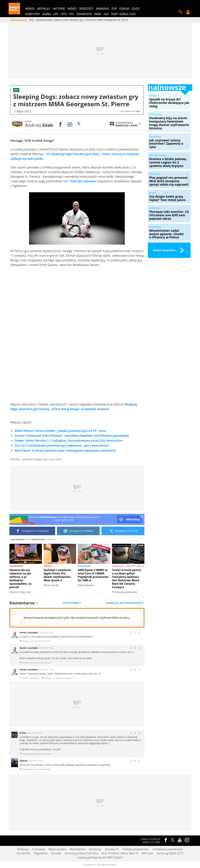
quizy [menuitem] (135, 9)
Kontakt (56, 853)
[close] (142, 517)
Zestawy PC (112, 849)
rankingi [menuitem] (102, 9)
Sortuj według (72, 603)
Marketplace (78, 849)
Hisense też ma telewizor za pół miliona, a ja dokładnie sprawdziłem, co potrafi (20, 579)
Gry (28, 539)
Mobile (48, 566)
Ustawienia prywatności (168, 849)
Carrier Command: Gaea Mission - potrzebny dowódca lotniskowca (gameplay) (72, 435)
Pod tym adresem (83, 181)
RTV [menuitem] (71, 14)
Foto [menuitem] (64, 14)
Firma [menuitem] (98, 14)
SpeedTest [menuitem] (86, 9)
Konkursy (95, 849)
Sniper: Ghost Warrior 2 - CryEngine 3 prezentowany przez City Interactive (68, 440)
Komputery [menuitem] (32, 14)
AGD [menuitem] (106, 14)
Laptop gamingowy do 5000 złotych (100, 857)
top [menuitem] (114, 9)
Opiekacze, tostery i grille (128, 566)
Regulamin (41, 853)
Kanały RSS (24, 853)
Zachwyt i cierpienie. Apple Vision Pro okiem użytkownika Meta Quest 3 (58, 575)
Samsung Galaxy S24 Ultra (81, 853)
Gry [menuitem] (56, 14)
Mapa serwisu (57, 849)
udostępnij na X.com (123, 531)
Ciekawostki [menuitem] (84, 14)
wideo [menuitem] (72, 9)
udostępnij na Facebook (32, 531)
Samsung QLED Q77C (170, 853)
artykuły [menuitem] (44, 9)
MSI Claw (147, 853)
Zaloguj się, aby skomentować (124, 603)
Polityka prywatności (136, 849)
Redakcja (23, 849)
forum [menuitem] (124, 9)
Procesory (84, 566)
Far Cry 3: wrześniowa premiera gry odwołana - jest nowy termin (62, 445)
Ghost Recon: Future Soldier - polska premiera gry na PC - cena (60, 431)
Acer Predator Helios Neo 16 (120, 853)
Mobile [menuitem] (47, 14)
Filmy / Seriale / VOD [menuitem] (123, 14)
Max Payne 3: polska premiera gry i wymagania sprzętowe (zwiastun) (65, 450)
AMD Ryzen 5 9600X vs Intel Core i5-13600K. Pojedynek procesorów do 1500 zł (93, 575)
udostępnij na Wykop (78, 531)
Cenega (51, 539)
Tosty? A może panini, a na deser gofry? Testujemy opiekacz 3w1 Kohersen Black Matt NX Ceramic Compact (127, 579)
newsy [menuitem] (30, 9)
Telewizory (16, 566)
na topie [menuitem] (59, 9)
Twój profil (188, 12)
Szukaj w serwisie (181, 12)
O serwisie (39, 849)
